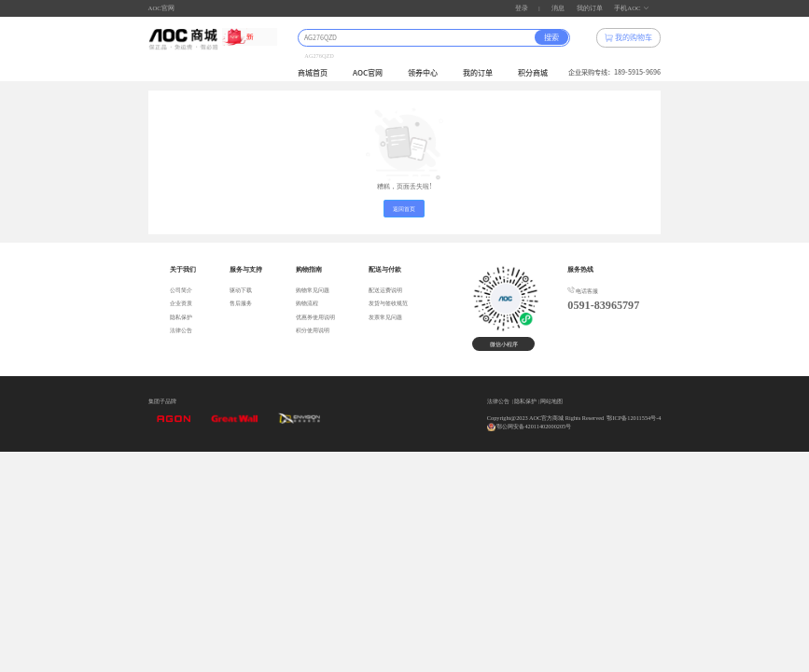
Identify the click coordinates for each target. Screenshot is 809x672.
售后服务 (241, 303)
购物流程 (307, 303)
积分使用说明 (313, 330)
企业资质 (181, 303)
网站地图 (551, 401)
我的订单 (590, 8)
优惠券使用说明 (315, 317)
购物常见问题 (313, 290)
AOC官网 (161, 8)
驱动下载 (241, 290)
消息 (558, 8)
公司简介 (181, 290)
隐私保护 (181, 317)
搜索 (551, 37)
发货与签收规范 (388, 303)
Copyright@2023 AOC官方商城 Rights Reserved (545, 418)
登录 (522, 8)
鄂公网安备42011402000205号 (534, 426)
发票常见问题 (385, 317)
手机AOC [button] (632, 8)
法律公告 (181, 330)
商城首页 (313, 73)
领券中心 (423, 73)
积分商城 (533, 73)
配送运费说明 (385, 290)
